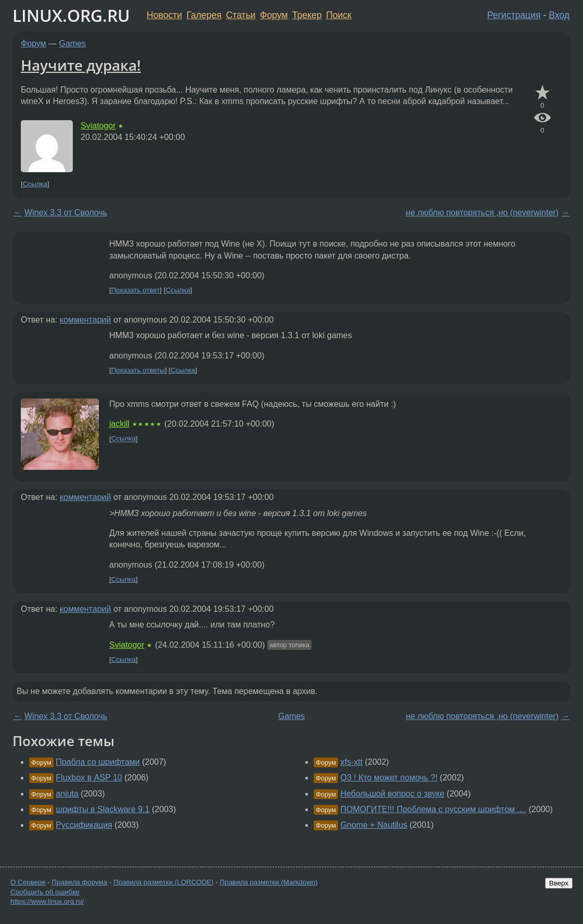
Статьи (241, 15)
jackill (119, 424)
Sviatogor (98, 126)
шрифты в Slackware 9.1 (102, 809)
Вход (559, 15)
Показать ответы (138, 370)
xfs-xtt (352, 762)
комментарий (86, 320)
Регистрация (514, 15)
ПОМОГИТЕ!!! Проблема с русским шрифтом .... (434, 809)
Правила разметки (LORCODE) (164, 882)
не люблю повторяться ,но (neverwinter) (482, 213)
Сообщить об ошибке (45, 892)
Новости (164, 15)
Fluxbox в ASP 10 (89, 778)
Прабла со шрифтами (98, 762)
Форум (274, 15)
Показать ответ (136, 290)
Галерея (204, 15)
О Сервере (28, 882)
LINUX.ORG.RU (71, 15)
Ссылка (35, 184)
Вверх (559, 883)
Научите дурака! (81, 65)
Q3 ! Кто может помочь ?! (389, 778)
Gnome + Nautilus (374, 825)
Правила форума (80, 882)
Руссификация (84, 825)
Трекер (307, 15)
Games (73, 43)
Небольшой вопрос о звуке (393, 794)
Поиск (339, 15)
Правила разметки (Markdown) (268, 882)
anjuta (67, 794)
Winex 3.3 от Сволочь (66, 213)
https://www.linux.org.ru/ (47, 901)
